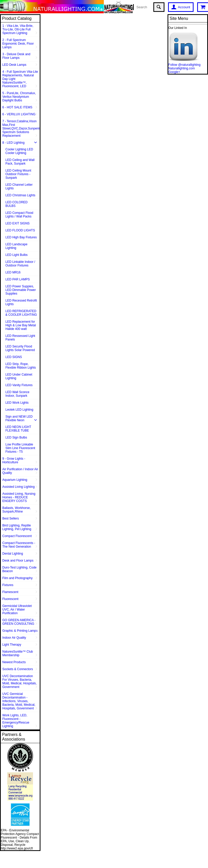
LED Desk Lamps (14, 65)
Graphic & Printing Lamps (20, 631)
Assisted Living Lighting (18, 487)
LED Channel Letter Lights (19, 186)
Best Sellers (11, 518)
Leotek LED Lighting (19, 410)
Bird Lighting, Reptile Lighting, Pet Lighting (17, 527)
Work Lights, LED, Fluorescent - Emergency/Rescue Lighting (16, 721)
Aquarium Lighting (15, 480)
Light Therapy (12, 645)
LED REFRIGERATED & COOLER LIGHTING (21, 313)
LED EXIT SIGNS (18, 223)
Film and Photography (17, 578)
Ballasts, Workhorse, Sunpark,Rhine (16, 510)
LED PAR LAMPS (18, 279)
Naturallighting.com (182, 68)
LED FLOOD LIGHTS (20, 230)
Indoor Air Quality (14, 638)
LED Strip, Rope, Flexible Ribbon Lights (21, 366)
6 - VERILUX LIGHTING (19, 114)
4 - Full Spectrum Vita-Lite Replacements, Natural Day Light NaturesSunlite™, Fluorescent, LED (20, 79)
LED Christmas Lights (20, 195)
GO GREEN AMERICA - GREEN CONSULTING (19, 622)
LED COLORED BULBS (16, 204)
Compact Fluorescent (17, 536)
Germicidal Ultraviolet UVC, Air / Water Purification (17, 610)
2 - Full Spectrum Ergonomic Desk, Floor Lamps (18, 44)
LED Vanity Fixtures (19, 385)
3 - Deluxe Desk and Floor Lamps (16, 56)
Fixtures (8, 585)
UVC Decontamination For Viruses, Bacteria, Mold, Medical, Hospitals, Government (19, 682)
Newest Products (14, 662)
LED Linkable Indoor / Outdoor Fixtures (20, 264)
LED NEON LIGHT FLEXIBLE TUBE (18, 429)
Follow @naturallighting (184, 65)
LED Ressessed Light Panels (20, 338)
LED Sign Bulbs (16, 437)
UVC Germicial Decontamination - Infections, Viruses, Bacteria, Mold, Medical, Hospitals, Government (19, 701)
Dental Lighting (13, 554)
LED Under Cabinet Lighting (19, 376)
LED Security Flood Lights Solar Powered (20, 348)
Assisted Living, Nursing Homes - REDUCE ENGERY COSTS (19, 497)
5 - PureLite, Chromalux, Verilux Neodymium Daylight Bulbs (19, 97)
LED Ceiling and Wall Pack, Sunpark (20, 162)
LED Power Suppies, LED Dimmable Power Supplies (21, 290)
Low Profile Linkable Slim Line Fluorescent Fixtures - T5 (20, 448)
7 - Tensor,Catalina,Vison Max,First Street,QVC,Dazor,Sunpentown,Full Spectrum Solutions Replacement (21, 128)
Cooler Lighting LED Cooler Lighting (19, 151)
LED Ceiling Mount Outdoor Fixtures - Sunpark (18, 174)
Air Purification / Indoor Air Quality (20, 471)
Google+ (174, 72)
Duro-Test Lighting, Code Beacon (19, 569)
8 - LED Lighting (13, 143)
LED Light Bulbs (16, 255)
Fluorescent (10, 599)
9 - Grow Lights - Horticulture (14, 460)
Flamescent (10, 592)
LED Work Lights (17, 403)
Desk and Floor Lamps (18, 561)
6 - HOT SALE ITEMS (17, 107)
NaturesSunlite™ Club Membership (18, 653)
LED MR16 (13, 272)
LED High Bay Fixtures (21, 237)
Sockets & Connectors (18, 669)
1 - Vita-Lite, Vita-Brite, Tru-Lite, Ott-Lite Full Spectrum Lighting (18, 29)
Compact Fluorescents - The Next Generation (19, 545)
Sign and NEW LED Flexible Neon (19, 418)
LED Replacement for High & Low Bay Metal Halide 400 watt (21, 325)
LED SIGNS (14, 357)
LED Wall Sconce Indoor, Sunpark (17, 394)
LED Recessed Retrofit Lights (21, 302)
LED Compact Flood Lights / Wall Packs (19, 215)
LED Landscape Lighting (16, 246)
